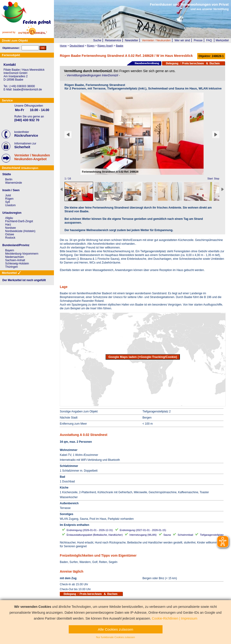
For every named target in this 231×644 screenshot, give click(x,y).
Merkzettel (222, 40)
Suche (97, 40)
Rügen (9, 199)
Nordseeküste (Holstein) (20, 231)
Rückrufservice (26, 136)
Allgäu (9, 218)
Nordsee (10, 228)
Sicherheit (22, 147)
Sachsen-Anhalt (15, 260)
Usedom (10, 205)
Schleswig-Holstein (17, 264)
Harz (8, 225)
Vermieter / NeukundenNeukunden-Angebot (32, 157)
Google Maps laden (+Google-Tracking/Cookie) (143, 357)
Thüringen (11, 267)
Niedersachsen (15, 257)
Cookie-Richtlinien (165, 618)
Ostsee (10, 234)
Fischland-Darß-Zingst (19, 221)
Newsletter (131, 40)
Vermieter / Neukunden (156, 40)
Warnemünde (14, 183)
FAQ (209, 40)
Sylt (8, 202)
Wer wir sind (182, 40)
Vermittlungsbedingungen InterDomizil (93, 75)
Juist (8, 195)
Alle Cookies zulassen (115, 629)
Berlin (9, 179)
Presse (198, 40)
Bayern (10, 250)
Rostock (10, 238)
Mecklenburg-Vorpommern (22, 254)
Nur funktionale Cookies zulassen (115, 637)
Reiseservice (113, 40)
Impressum (189, 618)
